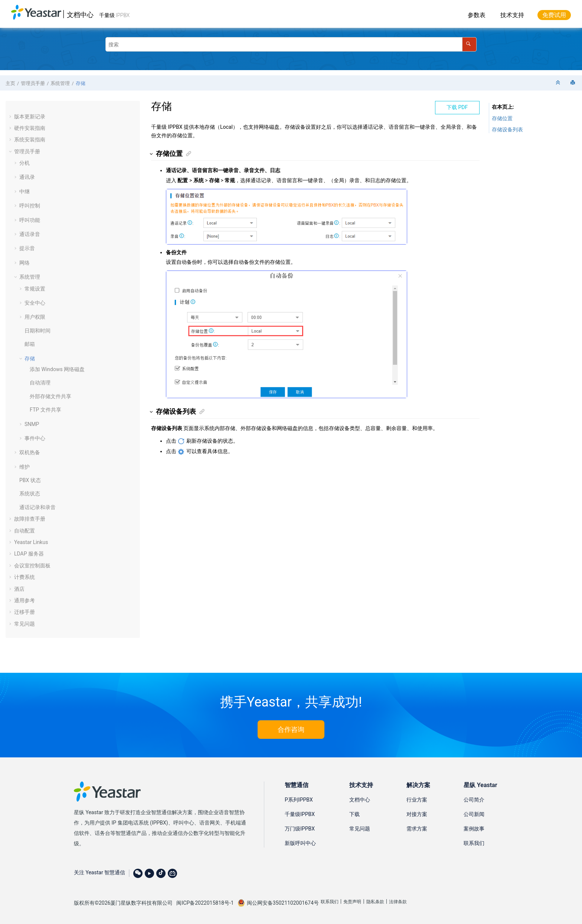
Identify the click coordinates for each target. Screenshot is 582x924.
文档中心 (80, 15)
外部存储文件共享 (50, 396)
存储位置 (502, 118)
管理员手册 (33, 83)
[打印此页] (573, 83)
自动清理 (40, 383)
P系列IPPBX (299, 800)
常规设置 (35, 289)
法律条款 (398, 902)
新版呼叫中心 (300, 843)
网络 (24, 263)
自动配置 (24, 531)
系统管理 (60, 83)
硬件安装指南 (30, 128)
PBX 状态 (30, 480)
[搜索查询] (291, 44)
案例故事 (474, 829)
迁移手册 (24, 612)
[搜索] (469, 44)
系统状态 (30, 494)
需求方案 (417, 829)
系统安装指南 (30, 140)
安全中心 (35, 303)
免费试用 (554, 15)
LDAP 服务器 (29, 554)
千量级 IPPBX (115, 15)
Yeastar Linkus (31, 542)
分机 (24, 163)
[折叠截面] (559, 83)
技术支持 (512, 15)
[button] (11, 117)
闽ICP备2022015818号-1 (205, 903)
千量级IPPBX (300, 814)
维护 (24, 467)
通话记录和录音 (37, 507)
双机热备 (30, 452)
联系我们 (474, 843)
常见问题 (24, 624)
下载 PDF (457, 107)
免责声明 (352, 902)
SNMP (32, 424)
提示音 (27, 248)
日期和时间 (37, 331)
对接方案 (417, 814)
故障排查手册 (30, 519)
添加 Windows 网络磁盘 (57, 369)
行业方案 (417, 800)
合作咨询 (291, 729)
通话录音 (30, 234)
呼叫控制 (30, 206)
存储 (81, 83)
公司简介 (474, 800)
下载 (354, 814)
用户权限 (35, 317)
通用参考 (24, 600)
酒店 (19, 589)
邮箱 (30, 344)
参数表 (477, 15)
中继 (24, 191)
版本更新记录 (30, 117)
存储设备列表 (507, 130)
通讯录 (27, 177)
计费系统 (24, 577)
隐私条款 (375, 902)
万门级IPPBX (300, 829)
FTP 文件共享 (45, 410)
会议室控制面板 (32, 566)
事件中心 (35, 438)
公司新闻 (474, 814)
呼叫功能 (30, 220)
